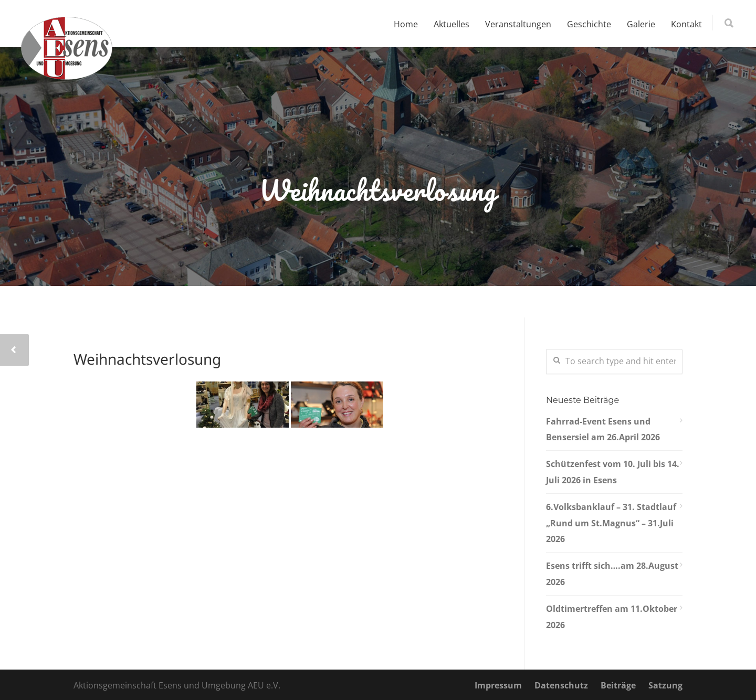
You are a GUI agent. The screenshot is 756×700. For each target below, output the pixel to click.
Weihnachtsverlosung (147, 359)
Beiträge (618, 685)
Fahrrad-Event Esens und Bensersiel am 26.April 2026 (603, 429)
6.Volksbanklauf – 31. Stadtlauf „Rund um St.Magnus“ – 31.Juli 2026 (611, 523)
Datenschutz (561, 685)
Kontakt (686, 24)
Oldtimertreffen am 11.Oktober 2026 (612, 617)
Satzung (665, 685)
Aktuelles (451, 24)
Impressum (498, 685)
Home (406, 24)
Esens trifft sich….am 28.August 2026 (612, 574)
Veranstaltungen (518, 24)
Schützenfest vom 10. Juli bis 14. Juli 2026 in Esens (613, 472)
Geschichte (589, 24)
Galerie (641, 24)
